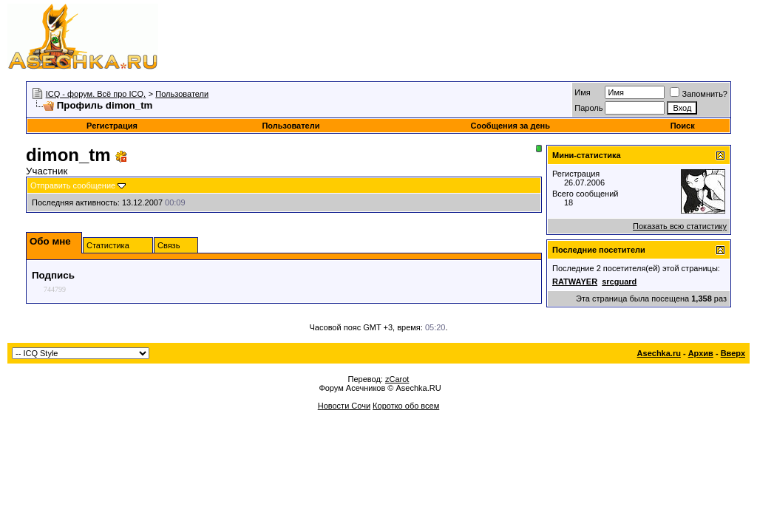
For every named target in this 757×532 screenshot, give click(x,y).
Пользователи (182, 94)
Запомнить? (699, 94)
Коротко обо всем (406, 406)
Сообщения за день (510, 126)
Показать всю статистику (680, 226)
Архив (701, 353)
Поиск (683, 126)
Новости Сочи (344, 406)
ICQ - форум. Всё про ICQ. (96, 94)
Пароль (588, 108)
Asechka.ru (659, 353)
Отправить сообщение (73, 185)
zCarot (397, 379)
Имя (582, 92)
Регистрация (112, 126)
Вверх (733, 353)
